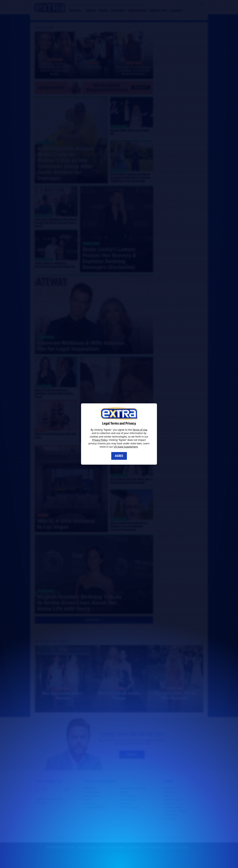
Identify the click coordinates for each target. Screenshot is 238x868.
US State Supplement (126, 447)
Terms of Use (140, 430)
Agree (119, 456)
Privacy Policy (100, 440)
